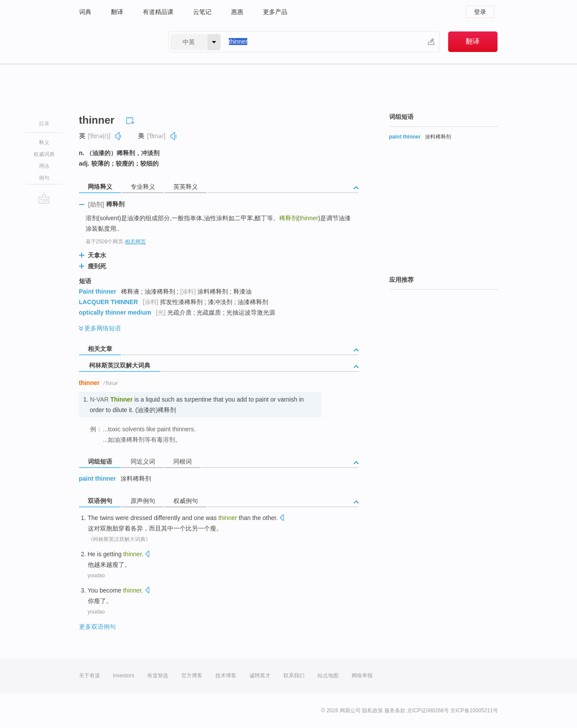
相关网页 (135, 242)
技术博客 (226, 676)
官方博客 (192, 676)
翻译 (117, 12)
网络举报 (362, 676)
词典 (85, 12)
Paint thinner (98, 291)
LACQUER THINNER (109, 302)
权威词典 (44, 154)
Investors (124, 676)
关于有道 (90, 676)
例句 (44, 178)
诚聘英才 (260, 676)
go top (44, 198)
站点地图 (328, 676)
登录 (480, 12)
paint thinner (98, 478)
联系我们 (294, 676)
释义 (44, 142)
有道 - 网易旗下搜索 (115, 42)
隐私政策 (373, 711)
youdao (96, 575)
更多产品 (275, 12)
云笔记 (202, 12)
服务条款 (395, 711)
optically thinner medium (115, 312)
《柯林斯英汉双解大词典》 (119, 539)
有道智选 (158, 676)
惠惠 (237, 12)
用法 (44, 166)
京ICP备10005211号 (474, 711)
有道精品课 (158, 12)
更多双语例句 (97, 627)
